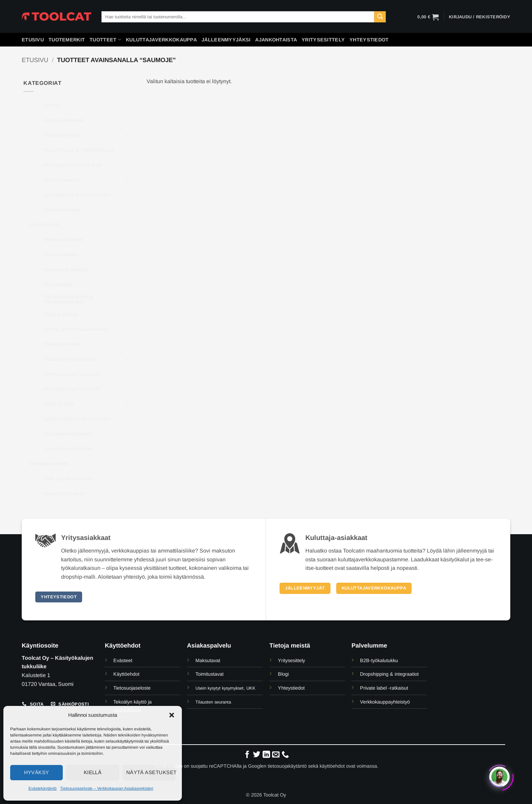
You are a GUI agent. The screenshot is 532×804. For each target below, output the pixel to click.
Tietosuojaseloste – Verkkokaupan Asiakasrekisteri (107, 788)
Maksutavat (208, 660)
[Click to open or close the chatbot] (499, 775)
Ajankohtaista (276, 40)
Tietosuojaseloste (132, 688)
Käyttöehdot (126, 674)
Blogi (283, 674)
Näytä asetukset (151, 772)
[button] (172, 715)
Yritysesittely (323, 40)
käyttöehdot (332, 766)
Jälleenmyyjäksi (226, 40)
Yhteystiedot (369, 40)
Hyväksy (37, 772)
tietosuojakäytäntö (287, 766)
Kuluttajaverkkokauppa (161, 40)
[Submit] (380, 17)
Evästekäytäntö (43, 788)
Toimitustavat (210, 674)
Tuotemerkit (67, 40)
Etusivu (33, 40)
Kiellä (93, 772)
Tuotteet (105, 40)
